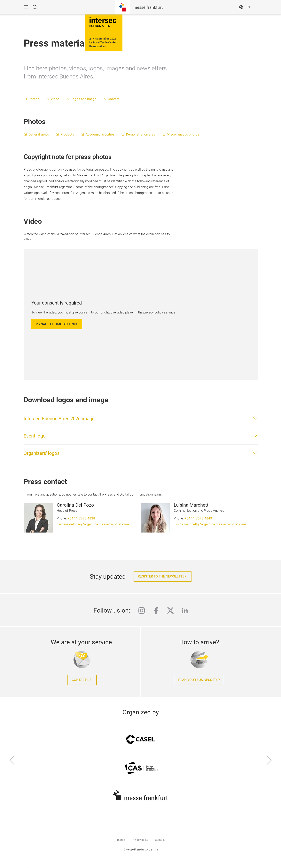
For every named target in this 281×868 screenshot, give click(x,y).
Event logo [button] (35, 436)
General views (39, 134)
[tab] (141, 419)
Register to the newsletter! (163, 576)
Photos (34, 99)
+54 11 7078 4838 (81, 518)
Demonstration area (141, 134)
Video (55, 99)
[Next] (269, 761)
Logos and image (84, 99)
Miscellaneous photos (183, 134)
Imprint (121, 840)
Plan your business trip (199, 680)
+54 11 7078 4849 (198, 518)
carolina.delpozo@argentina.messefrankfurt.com (93, 524)
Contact (114, 99)
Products (67, 134)
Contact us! (82, 680)
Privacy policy (140, 840)
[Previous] (12, 761)
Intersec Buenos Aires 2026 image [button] (59, 419)
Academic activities (100, 134)
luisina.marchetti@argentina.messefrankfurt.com (210, 524)
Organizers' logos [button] (42, 453)
